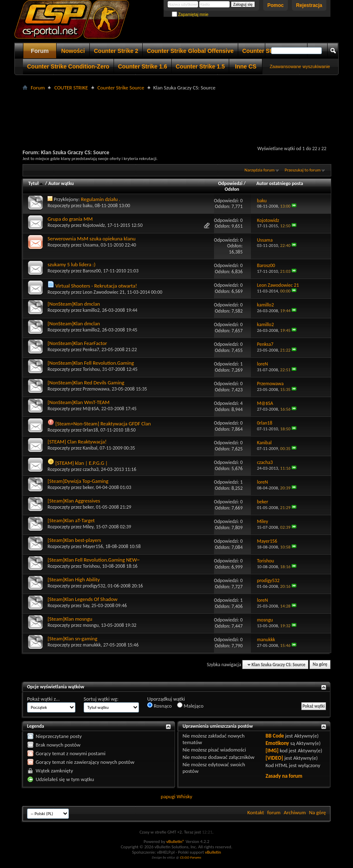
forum (274, 812)
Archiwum (295, 812)
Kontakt (256, 812)
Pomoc (276, 5)
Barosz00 (92, 271)
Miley (88, 527)
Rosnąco (159, 706)
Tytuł (36, 183)
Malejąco (190, 706)
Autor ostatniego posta (280, 183)
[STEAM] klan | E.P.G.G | (82, 463)
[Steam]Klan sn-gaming (72, 638)
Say (86, 605)
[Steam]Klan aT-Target (71, 520)
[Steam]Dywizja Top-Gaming (78, 481)
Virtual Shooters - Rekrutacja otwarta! (96, 286)
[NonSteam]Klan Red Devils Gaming (86, 383)
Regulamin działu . (100, 199)
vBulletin (213, 852)
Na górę (320, 665)
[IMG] (272, 750)
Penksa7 (91, 349)
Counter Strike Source (121, 88)
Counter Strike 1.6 (143, 66)
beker (88, 487)
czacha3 (91, 469)
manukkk (92, 645)
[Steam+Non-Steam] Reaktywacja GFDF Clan (103, 424)
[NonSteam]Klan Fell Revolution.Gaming (91, 363)
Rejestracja (309, 5)
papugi (168, 796)
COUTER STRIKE (71, 88)
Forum (40, 51)
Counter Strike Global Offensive (190, 51)
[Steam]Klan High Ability (74, 579)
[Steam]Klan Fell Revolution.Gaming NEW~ (93, 560)
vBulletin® (175, 842)
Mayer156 (93, 546)
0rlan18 (90, 430)
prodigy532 (94, 586)
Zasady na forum (284, 776)
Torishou (91, 369)
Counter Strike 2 (116, 51)
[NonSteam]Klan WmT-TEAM (79, 402)
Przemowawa (96, 389)
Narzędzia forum (260, 170)
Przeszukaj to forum (303, 170)
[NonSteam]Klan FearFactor (77, 343)
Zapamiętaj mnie (190, 15)
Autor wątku (61, 183)
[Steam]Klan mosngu (70, 619)
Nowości (73, 51)
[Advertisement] (177, 111)
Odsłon (232, 189)
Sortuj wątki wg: (101, 699)
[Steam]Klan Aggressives (74, 501)
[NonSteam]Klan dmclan (74, 304)
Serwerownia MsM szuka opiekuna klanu (92, 239)
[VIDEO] (274, 758)
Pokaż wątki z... (43, 699)
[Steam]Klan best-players (74, 540)
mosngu (91, 625)
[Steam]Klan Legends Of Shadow (83, 599)
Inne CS (246, 66)
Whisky (184, 796)
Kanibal (90, 448)
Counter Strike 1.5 (200, 66)
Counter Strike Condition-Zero (68, 66)
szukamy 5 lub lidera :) (72, 264)
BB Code (275, 736)
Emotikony (277, 743)
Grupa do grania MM (70, 219)
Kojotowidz (94, 225)
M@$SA (91, 409)
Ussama (91, 245)
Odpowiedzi (230, 183)
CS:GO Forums (191, 857)
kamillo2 (91, 310)
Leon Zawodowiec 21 (104, 292)
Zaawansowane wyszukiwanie (300, 66)
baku (88, 206)
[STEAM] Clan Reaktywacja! (77, 442)
